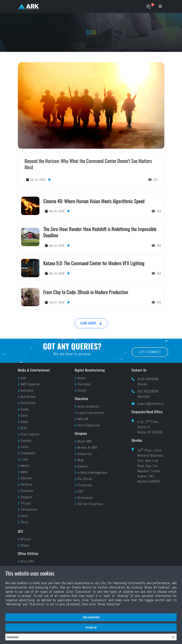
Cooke (25, 409)
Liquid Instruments (91, 413)
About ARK (85, 441)
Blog (81, 460)
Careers (83, 466)
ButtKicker (28, 397)
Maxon (25, 466)
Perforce (27, 484)
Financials (85, 485)
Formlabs (84, 384)
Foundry (26, 441)
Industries (85, 454)
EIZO (24, 428)
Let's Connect (150, 352)
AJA (23, 378)
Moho (24, 472)
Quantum (27, 491)
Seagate (26, 497)
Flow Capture (30, 434)
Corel (24, 415)
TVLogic (26, 503)
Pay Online (85, 479)
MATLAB (83, 419)
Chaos (25, 545)
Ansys (82, 378)
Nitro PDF (28, 561)
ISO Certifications (90, 504)
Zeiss (25, 522)
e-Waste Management (93, 473)
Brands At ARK (87, 447)
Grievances (85, 498)
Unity (24, 516)
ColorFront (28, 403)
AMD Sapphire (30, 384)
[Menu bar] (160, 6)
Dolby (25, 422)
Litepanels (28, 453)
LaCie (25, 447)
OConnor (26, 478)
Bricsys (26, 539)
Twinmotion (29, 509)
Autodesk (27, 390)
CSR (80, 491)
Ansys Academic (89, 406)
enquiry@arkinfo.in (151, 404)
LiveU (25, 459)
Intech (82, 390)
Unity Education (89, 425)
